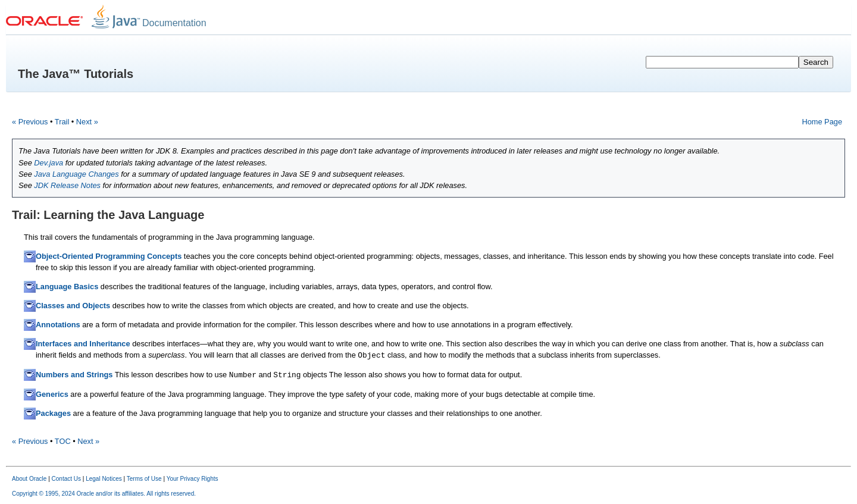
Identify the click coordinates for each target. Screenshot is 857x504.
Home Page (822, 122)
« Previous (30, 122)
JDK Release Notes (67, 185)
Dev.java (49, 163)
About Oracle (29, 479)
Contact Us (66, 479)
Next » (87, 122)
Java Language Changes (76, 174)
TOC (63, 441)
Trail (62, 122)
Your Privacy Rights (193, 479)
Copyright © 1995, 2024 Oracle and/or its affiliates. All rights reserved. (104, 494)
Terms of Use (144, 479)
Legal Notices (104, 479)
